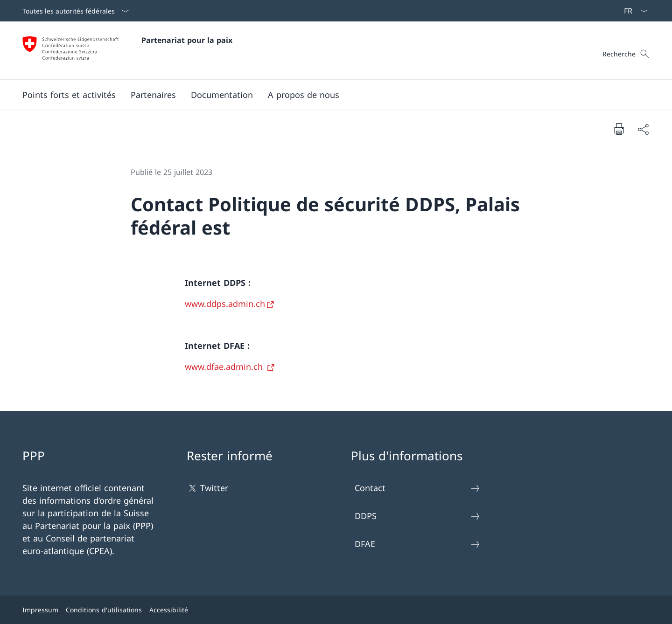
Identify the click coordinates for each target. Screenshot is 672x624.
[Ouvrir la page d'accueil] (127, 50)
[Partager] (643, 129)
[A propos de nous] (304, 95)
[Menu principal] (329, 95)
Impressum (40, 610)
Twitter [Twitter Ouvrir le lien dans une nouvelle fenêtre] (207, 488)
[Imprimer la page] (619, 129)
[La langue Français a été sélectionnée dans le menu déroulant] (633, 11)
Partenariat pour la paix (187, 40)
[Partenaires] (153, 95)
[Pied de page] (336, 610)
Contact (418, 488)
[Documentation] (222, 95)
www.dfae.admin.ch (225, 367)
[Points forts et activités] (69, 95)
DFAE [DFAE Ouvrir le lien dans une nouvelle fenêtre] (418, 544)
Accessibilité (169, 610)
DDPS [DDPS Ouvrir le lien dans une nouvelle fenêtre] (418, 516)
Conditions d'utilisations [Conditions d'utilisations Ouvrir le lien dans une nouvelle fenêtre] (104, 610)
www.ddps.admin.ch (225, 304)
